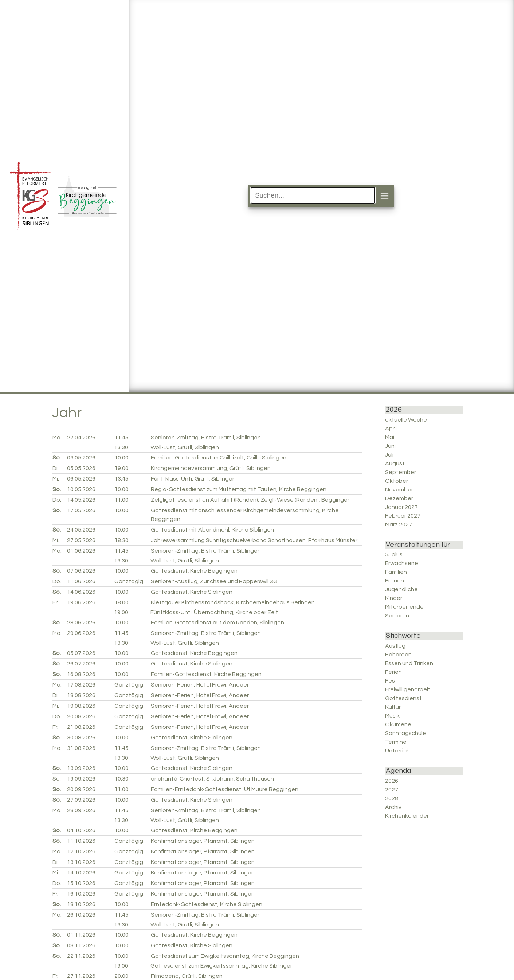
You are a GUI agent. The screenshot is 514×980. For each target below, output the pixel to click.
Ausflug (395, 646)
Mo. (57, 438)
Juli (389, 455)
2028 (392, 798)
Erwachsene (402, 563)
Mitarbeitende (404, 607)
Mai (390, 437)
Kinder (394, 598)
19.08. (81, 706)
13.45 (121, 479)
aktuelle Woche (406, 420)
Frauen (395, 581)
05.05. (81, 468)
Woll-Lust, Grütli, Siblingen (185, 447)
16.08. (81, 674)
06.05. (81, 479)
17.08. (81, 685)
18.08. (81, 695)
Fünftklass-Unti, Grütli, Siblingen (193, 479)
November (399, 490)
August (395, 463)
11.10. (81, 841)
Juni (390, 446)
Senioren (397, 616)
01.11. (81, 935)
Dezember (399, 498)
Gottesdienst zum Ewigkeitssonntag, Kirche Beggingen (225, 956)
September (401, 472)
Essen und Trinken (409, 663)
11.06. (81, 581)
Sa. (57, 779)
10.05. (81, 489)
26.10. (81, 915)
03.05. (81, 458)
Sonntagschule (406, 733)
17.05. (81, 510)
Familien (396, 572)
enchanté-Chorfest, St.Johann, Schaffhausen (212, 779)
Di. (56, 468)
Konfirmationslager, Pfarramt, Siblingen (203, 841)
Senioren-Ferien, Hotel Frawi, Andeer (200, 685)
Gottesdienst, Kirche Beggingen (194, 571)
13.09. (81, 768)
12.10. (81, 851)
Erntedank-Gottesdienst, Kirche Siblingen (207, 904)
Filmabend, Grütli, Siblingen (187, 976)
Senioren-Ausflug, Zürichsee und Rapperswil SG (214, 581)
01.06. (81, 551)
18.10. (81, 904)
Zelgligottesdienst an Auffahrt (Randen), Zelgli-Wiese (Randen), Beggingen (251, 500)
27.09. (81, 800)
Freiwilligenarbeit (408, 689)
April (391, 428)
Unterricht (399, 751)
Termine (396, 742)
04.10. (81, 830)
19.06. (81, 602)
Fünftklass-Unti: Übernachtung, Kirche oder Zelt (214, 612)
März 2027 (399, 525)
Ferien (393, 672)
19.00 (121, 468)
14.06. (81, 592)
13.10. (81, 862)
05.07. (81, 653)
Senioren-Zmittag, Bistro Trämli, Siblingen (206, 438)
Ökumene (398, 724)
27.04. (81, 438)
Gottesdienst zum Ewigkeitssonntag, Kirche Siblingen (222, 966)
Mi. (56, 479)
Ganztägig (129, 581)
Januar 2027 (401, 507)
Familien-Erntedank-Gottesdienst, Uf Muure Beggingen (225, 789)
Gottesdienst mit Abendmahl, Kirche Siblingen (212, 530)
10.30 (121, 779)
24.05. (81, 530)
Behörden (398, 655)
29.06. (81, 633)
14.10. (81, 873)
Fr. (55, 602)
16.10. (81, 894)
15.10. (81, 883)
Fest (391, 681)
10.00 (121, 458)
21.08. (81, 727)
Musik (392, 716)
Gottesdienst (403, 698)
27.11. (81, 976)
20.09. (81, 789)
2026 (392, 781)
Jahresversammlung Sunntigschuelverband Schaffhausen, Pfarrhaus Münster (254, 540)
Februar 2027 (403, 516)
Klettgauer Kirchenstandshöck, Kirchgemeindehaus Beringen (233, 602)
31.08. (81, 748)
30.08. (81, 738)
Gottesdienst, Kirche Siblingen (192, 592)
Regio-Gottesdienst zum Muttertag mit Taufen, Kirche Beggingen (239, 489)
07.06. (81, 571)
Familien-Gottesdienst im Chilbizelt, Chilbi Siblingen (219, 458)
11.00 (121, 500)
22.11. (81, 956)
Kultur (393, 707)
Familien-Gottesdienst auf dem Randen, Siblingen (217, 623)
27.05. (81, 540)
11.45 (121, 438)
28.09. (81, 810)
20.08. (81, 716)
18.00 (121, 602)
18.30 (121, 540)
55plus (394, 554)
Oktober (397, 481)
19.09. (81, 779)
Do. (57, 500)
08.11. (81, 945)
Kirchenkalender (407, 816)
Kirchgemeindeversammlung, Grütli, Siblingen (211, 468)
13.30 (121, 447)
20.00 (121, 976)
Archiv (393, 807)
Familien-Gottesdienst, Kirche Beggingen (206, 674)
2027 (392, 790)
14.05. (81, 500)
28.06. (81, 623)
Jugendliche (401, 589)
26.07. (81, 664)
